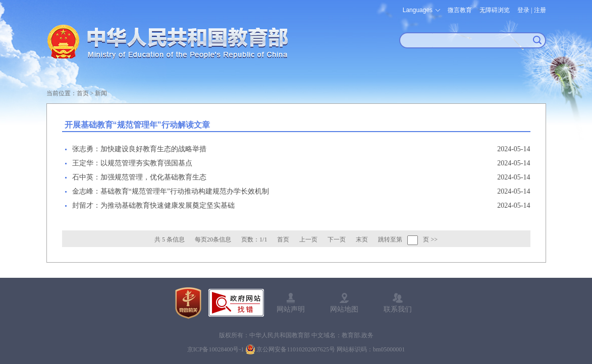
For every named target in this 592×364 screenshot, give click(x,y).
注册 (540, 10)
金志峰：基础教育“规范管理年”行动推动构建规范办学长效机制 (171, 191)
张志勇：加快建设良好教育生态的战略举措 (139, 149)
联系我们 (398, 309)
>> (434, 239)
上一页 (308, 239)
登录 (523, 10)
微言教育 (460, 10)
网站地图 (344, 309)
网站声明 (291, 309)
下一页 (337, 239)
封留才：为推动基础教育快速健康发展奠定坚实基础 (153, 205)
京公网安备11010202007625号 (296, 349)
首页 (83, 93)
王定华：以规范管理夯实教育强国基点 (132, 163)
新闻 (101, 93)
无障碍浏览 (495, 10)
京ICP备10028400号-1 (216, 349)
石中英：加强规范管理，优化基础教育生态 (139, 177)
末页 (362, 239)
